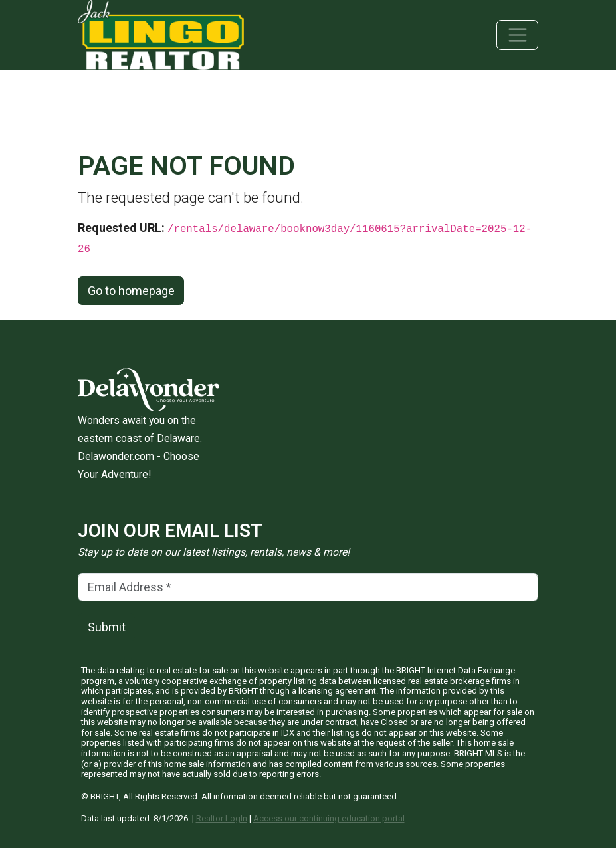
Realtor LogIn (222, 818)
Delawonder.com (116, 456)
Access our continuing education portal (329, 818)
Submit (107, 627)
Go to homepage (131, 291)
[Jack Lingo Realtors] (161, 34)
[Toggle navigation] (517, 35)
